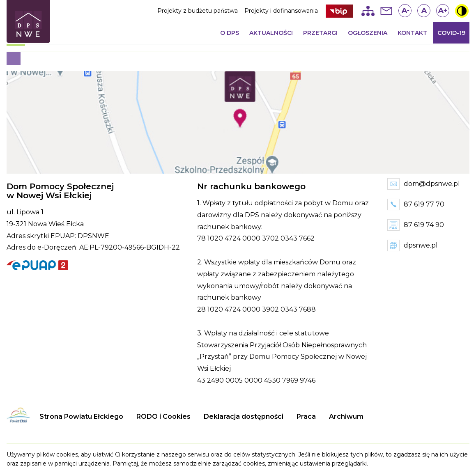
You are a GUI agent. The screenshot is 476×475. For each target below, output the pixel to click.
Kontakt (412, 33)
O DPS (230, 33)
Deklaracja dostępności (244, 416)
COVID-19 (451, 33)
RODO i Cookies (163, 416)
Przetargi (320, 33)
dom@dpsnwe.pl (432, 184)
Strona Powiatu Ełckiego (81, 416)
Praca (306, 416)
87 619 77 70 (424, 204)
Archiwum (346, 416)
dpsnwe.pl (421, 245)
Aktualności (271, 33)
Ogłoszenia (368, 33)
